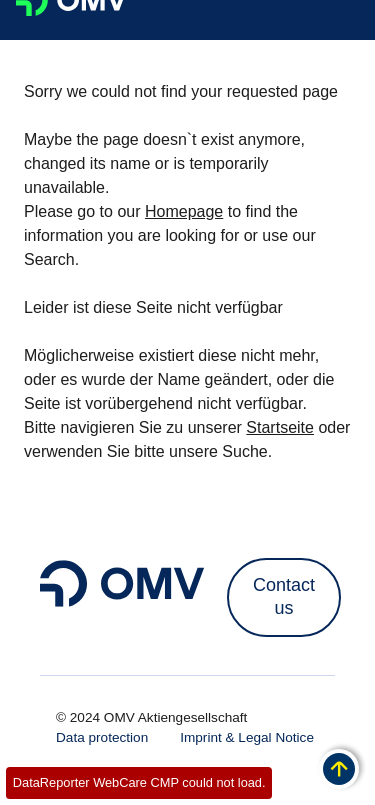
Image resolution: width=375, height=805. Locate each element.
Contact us (284, 596)
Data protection (102, 737)
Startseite (280, 427)
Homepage (184, 211)
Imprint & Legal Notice (247, 737)
